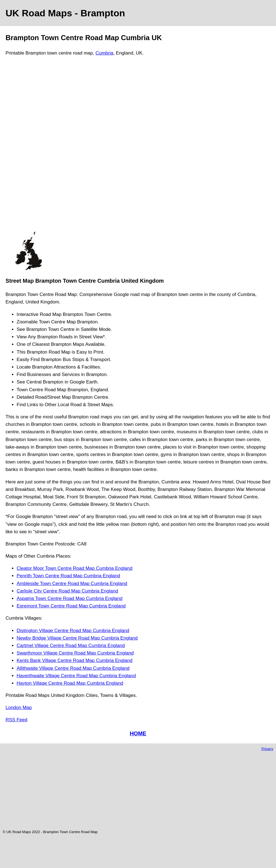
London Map (19, 708)
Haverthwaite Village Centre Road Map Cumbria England (76, 676)
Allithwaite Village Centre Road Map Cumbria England (73, 668)
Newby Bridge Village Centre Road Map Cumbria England (77, 638)
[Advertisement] (28, 146)
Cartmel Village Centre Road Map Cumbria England (71, 646)
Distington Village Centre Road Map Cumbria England (73, 631)
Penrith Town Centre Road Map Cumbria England (68, 576)
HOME (138, 733)
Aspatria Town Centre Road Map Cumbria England (69, 598)
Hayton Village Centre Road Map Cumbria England (70, 683)
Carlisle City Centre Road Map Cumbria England (67, 591)
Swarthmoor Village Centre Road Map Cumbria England (75, 653)
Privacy (267, 749)
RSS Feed (16, 720)
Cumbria (104, 53)
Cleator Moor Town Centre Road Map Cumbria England (74, 568)
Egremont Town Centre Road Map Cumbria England (71, 606)
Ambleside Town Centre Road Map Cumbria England (72, 584)
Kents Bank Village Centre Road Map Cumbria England (74, 660)
